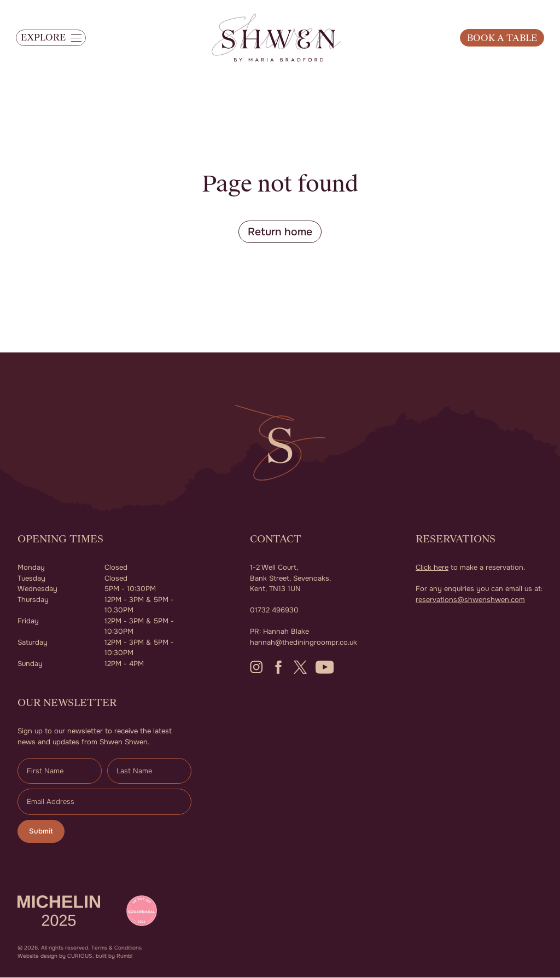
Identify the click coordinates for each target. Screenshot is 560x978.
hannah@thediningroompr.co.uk (304, 642)
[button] (55, 41)
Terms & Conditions (116, 948)
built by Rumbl (114, 956)
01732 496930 (274, 610)
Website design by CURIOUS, (56, 956)
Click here (432, 568)
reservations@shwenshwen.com (470, 600)
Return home (280, 232)
